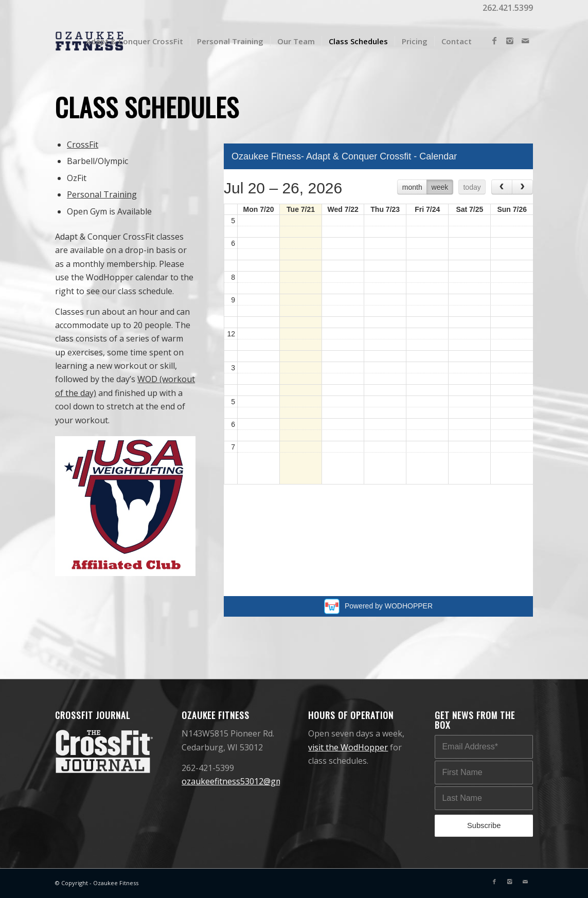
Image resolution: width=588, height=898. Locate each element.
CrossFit (83, 145)
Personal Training (102, 194)
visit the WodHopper (348, 747)
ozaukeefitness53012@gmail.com (245, 781)
